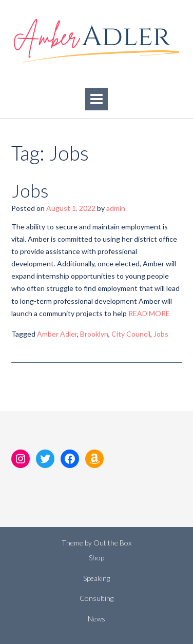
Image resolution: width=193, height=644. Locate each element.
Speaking (96, 578)
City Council (131, 334)
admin (116, 208)
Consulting (96, 598)
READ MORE (149, 313)
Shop (96, 558)
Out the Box (112, 543)
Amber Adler (57, 334)
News (96, 619)
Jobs (30, 190)
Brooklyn (94, 334)
